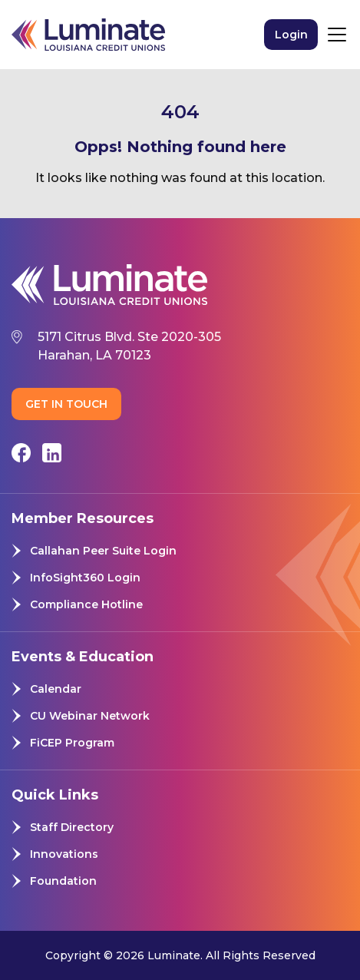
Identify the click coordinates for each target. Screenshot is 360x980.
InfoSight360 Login (85, 578)
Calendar (56, 689)
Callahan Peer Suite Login (103, 551)
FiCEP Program (72, 743)
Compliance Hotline (86, 604)
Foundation (63, 881)
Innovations (64, 854)
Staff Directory (72, 827)
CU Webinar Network (90, 716)
